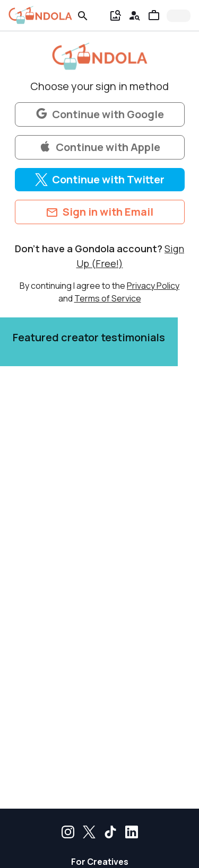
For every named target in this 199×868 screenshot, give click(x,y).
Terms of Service (108, 298)
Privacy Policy (153, 286)
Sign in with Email (99, 212)
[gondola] (40, 15)
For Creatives (100, 862)
